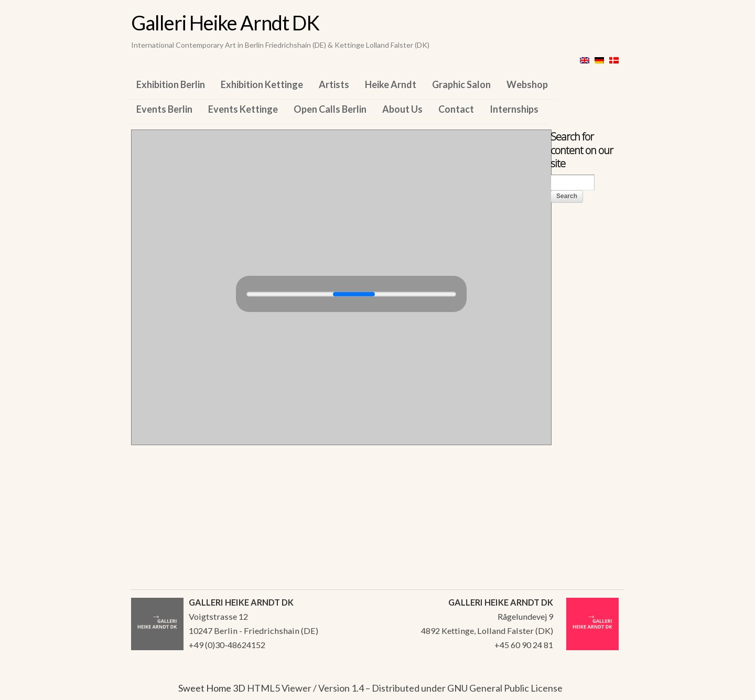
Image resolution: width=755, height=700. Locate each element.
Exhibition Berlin (171, 84)
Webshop (527, 84)
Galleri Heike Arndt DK (225, 23)
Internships (514, 109)
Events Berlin (164, 109)
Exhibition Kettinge (262, 84)
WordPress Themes (604, 689)
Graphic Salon (461, 84)
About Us (402, 109)
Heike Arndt (391, 84)
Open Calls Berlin (330, 109)
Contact (456, 109)
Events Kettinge (243, 109)
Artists (334, 84)
